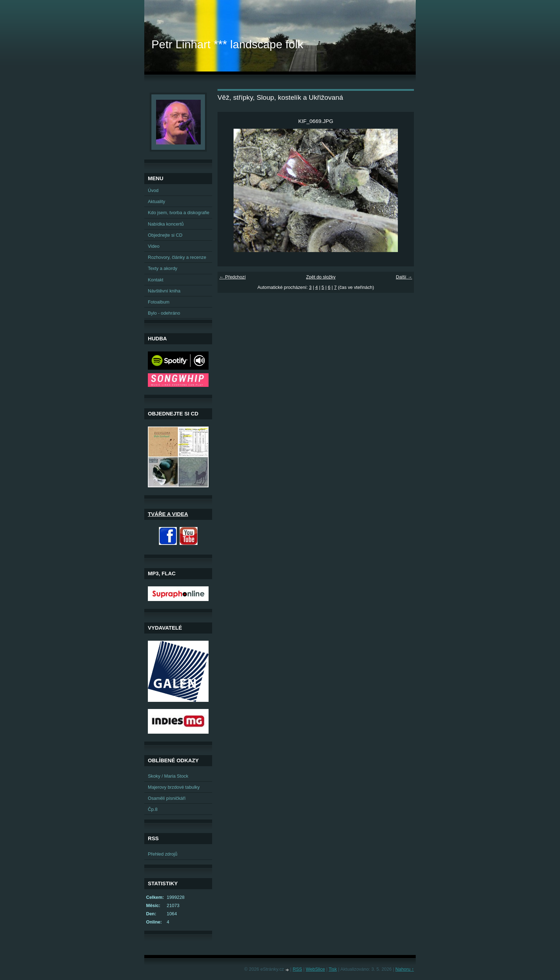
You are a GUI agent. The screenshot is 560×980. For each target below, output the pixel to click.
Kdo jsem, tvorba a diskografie (179, 213)
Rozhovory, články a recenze (177, 257)
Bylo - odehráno (164, 313)
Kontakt (156, 280)
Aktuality (156, 201)
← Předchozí (232, 277)
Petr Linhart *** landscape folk (227, 44)
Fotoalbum (159, 302)
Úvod (153, 190)
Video (154, 246)
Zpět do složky (321, 277)
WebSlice (315, 969)
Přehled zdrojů (163, 854)
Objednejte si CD (165, 235)
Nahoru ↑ (405, 969)
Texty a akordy (163, 268)
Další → (404, 277)
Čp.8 (153, 809)
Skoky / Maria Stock (168, 776)
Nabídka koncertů (166, 224)
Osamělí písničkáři (167, 798)
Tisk (333, 969)
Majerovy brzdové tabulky (174, 787)
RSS (297, 969)
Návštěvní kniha (164, 291)
